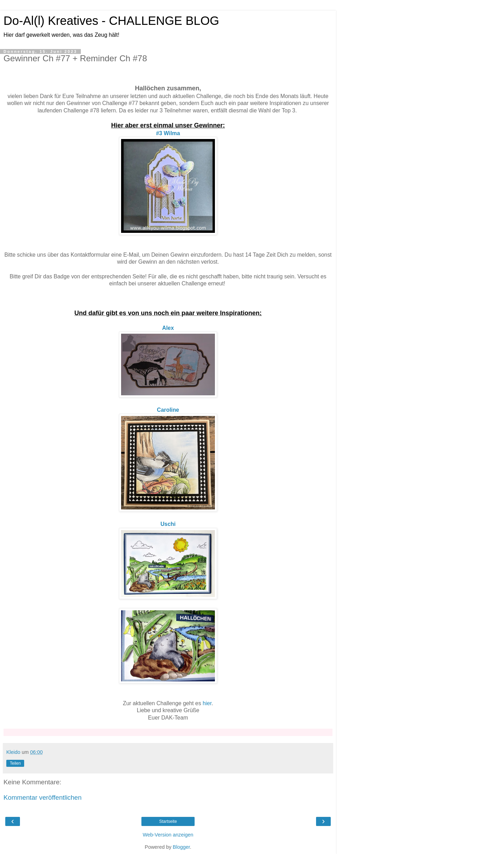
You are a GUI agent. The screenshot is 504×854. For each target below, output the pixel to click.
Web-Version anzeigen (168, 835)
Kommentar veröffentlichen (43, 797)
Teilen (15, 763)
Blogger (181, 847)
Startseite (168, 821)
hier (207, 703)
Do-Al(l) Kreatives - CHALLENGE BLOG (111, 21)
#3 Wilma (168, 133)
